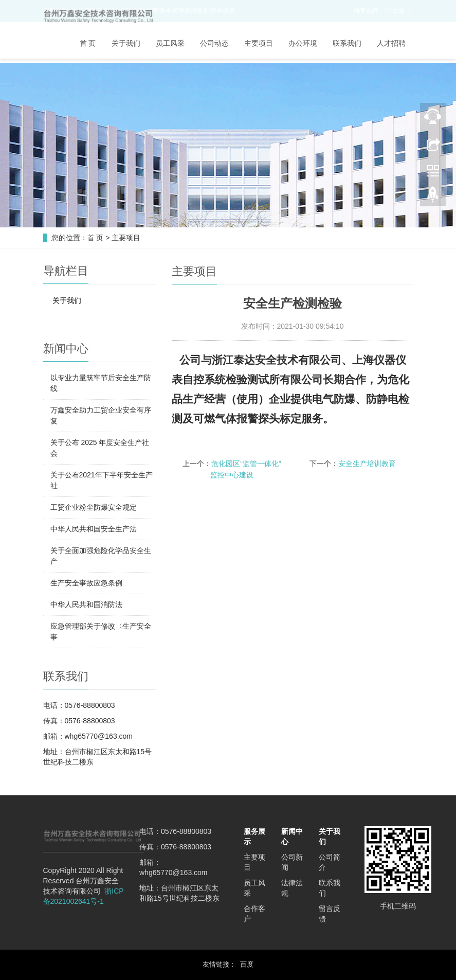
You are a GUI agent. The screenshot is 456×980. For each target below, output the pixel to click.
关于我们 (126, 43)
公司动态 (214, 43)
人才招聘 (391, 43)
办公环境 (303, 43)
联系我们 (347, 43)
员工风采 (170, 43)
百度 (247, 964)
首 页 (88, 43)
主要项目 (259, 43)
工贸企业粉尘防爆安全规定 (94, 507)
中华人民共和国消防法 (86, 604)
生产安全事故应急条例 (86, 583)
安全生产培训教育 (367, 464)
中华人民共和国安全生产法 (94, 529)
